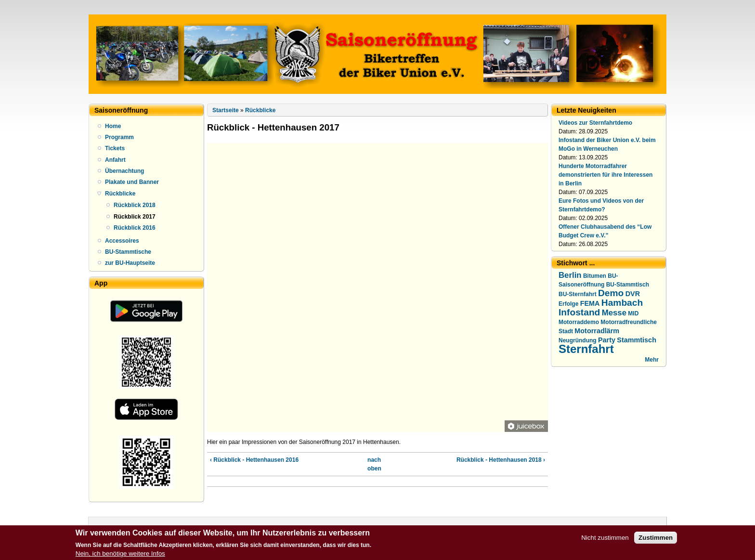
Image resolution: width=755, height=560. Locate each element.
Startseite (226, 110)
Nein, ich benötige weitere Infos (120, 556)
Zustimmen (656, 540)
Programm (119, 137)
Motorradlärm (597, 331)
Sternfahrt (586, 349)
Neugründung (578, 340)
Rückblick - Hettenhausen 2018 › (501, 460)
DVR (633, 294)
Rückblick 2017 (135, 217)
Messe (614, 313)
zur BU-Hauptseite (130, 263)
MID (633, 313)
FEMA (590, 303)
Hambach (622, 303)
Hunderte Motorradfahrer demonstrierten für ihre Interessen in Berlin (605, 175)
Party (607, 340)
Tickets (115, 148)
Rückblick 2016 (135, 228)
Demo (611, 293)
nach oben (374, 464)
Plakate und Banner (132, 182)
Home (113, 126)
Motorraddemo (579, 322)
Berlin (570, 275)
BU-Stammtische (128, 252)
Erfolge (568, 304)
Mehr (652, 360)
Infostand (579, 312)
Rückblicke (120, 194)
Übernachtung (124, 171)
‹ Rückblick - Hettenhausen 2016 (254, 460)
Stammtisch (637, 340)
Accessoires (122, 241)
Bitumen (595, 276)
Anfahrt (115, 160)
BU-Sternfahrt (578, 294)
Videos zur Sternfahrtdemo (595, 123)
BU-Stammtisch (628, 285)
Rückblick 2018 (135, 205)
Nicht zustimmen (605, 540)
